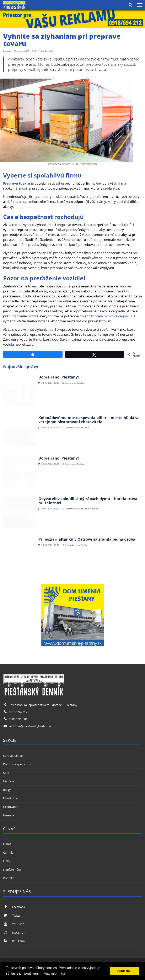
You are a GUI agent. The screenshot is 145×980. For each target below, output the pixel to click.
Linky (7, 861)
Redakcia (50, 51)
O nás (7, 844)
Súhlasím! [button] (125, 971)
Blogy (7, 790)
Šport (7, 773)
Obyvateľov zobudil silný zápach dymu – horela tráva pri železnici (88, 501)
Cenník (8, 852)
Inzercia (9, 815)
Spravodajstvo (13, 756)
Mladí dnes (11, 798)
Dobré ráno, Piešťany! (59, 377)
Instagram (15, 933)
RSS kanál (14, 941)
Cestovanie (11, 807)
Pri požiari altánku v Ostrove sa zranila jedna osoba (87, 539)
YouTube (14, 924)
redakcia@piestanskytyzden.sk (30, 726)
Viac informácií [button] (55, 973)
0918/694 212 (18, 712)
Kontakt (8, 878)
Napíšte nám (12, 870)
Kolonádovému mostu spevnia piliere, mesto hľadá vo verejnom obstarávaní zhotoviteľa (89, 420)
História (9, 781)
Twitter (12, 915)
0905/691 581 (18, 719)
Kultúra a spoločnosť (17, 764)
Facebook (14, 907)
